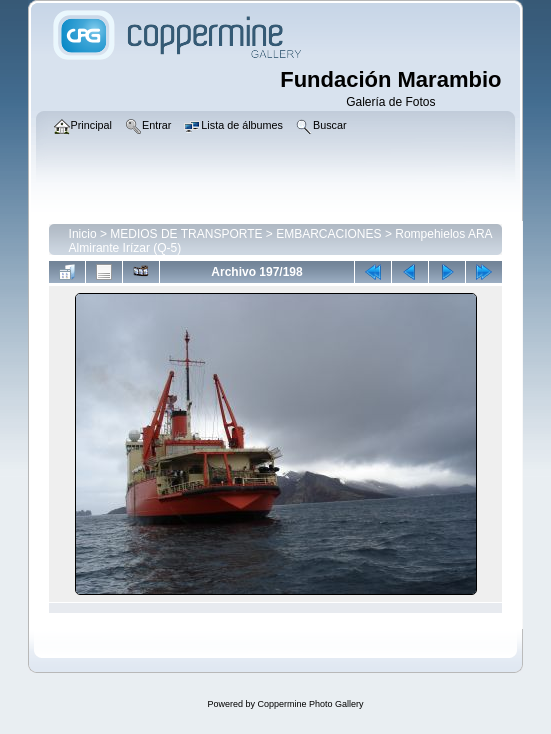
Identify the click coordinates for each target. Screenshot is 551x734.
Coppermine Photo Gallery (310, 704)
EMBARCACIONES (328, 234)
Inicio (83, 234)
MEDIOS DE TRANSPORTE (186, 234)
